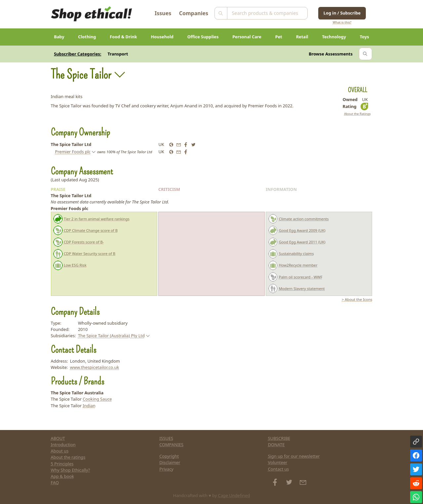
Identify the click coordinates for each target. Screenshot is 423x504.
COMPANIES (171, 445)
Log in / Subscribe (342, 13)
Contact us (279, 469)
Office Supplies (203, 37)
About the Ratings (357, 114)
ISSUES (166, 438)
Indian (89, 406)
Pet (279, 37)
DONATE (276, 445)
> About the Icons (357, 299)
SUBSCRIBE (279, 438)
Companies (194, 13)
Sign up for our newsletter (294, 456)
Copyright (169, 456)
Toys (365, 37)
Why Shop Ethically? (71, 470)
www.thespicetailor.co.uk (95, 367)
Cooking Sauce (97, 399)
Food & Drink (123, 37)
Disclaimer (170, 462)
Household (162, 37)
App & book (62, 476)
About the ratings (68, 457)
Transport (118, 54)
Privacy (166, 469)
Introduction (63, 445)
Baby (59, 37)
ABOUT (58, 438)
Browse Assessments (331, 54)
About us (60, 451)
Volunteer (278, 462)
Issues (163, 13)
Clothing (87, 37)
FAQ (55, 483)
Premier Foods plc (73, 152)
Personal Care (247, 37)
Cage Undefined (234, 495)
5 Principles (62, 464)
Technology (334, 37)
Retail (302, 37)
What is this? (342, 22)
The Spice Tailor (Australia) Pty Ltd (111, 336)
